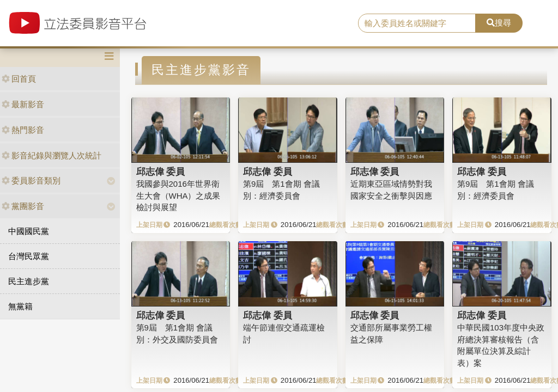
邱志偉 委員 (161, 171)
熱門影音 (23, 130)
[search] (417, 23)
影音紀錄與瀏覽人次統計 (51, 155)
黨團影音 (23, 206)
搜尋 (499, 23)
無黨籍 (20, 306)
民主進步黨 (29, 281)
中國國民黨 (29, 231)
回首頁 (19, 79)
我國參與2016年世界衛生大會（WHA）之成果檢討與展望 (178, 195)
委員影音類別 (31, 180)
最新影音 (23, 104)
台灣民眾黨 (29, 256)
